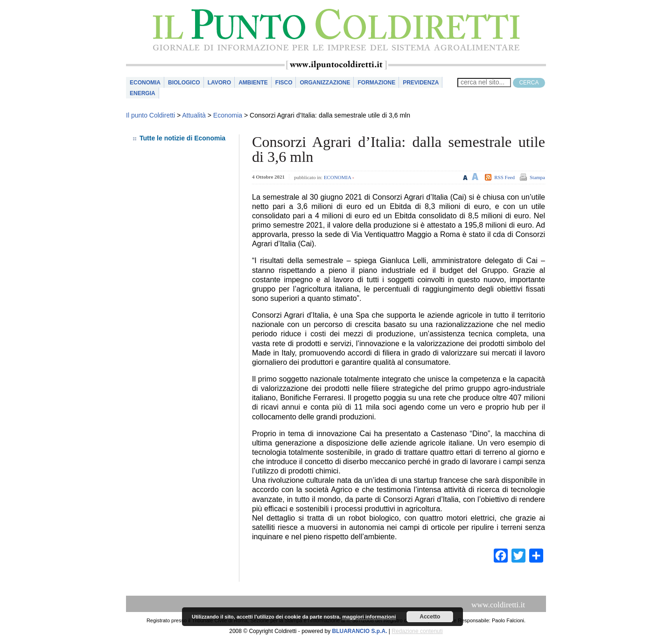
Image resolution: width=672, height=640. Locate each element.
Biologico (184, 83)
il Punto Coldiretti (336, 30)
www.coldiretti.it (498, 605)
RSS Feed (504, 177)
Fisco (284, 83)
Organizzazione (325, 83)
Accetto (430, 617)
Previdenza (421, 83)
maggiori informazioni (369, 617)
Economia (145, 83)
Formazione (376, 83)
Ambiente (253, 83)
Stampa (537, 177)
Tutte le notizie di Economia (182, 138)
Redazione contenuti (417, 631)
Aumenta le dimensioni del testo (475, 177)
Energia (143, 93)
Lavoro (219, 83)
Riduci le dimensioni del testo (465, 177)
